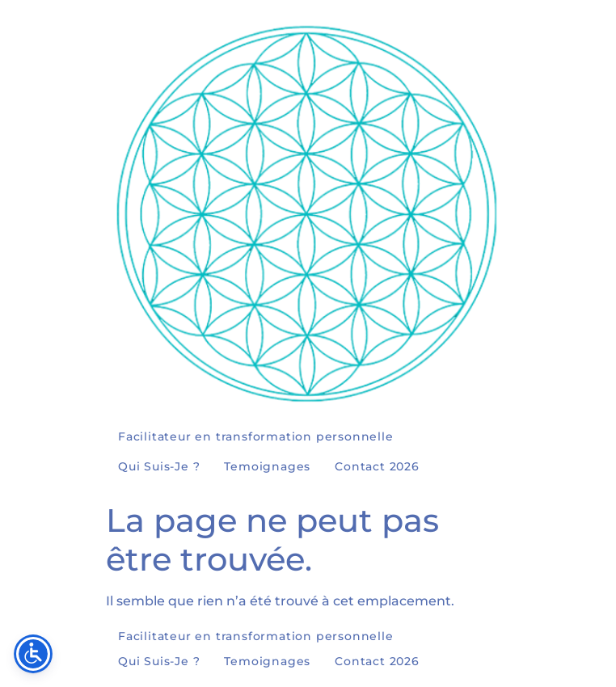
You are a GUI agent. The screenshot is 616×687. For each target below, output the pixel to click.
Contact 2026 (377, 466)
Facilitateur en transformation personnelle (256, 436)
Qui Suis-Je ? (159, 466)
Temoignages (267, 466)
